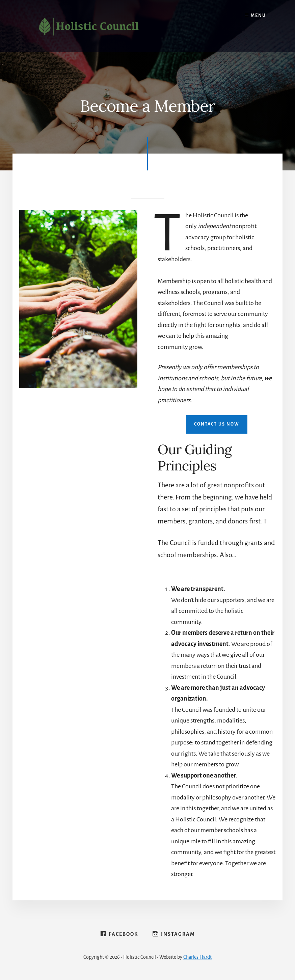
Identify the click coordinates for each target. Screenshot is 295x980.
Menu (258, 16)
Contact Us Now (217, 424)
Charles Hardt (197, 957)
